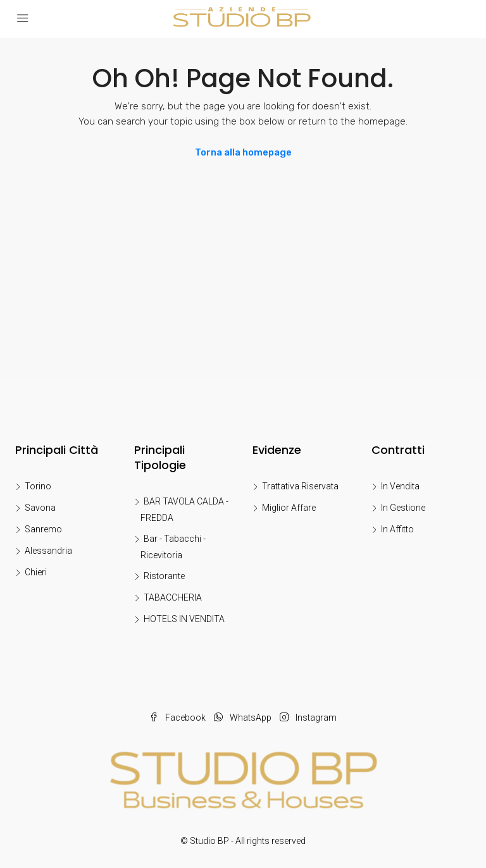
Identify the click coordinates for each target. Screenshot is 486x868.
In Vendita (400, 486)
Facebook (178, 718)
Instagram (308, 718)
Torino (38, 486)
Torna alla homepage (243, 152)
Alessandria (48, 551)
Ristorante (164, 576)
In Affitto (397, 529)
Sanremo (43, 529)
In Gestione (403, 508)
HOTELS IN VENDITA (184, 619)
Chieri (36, 572)
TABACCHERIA (173, 597)
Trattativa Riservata (300, 486)
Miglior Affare (289, 508)
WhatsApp (244, 718)
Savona (40, 508)
